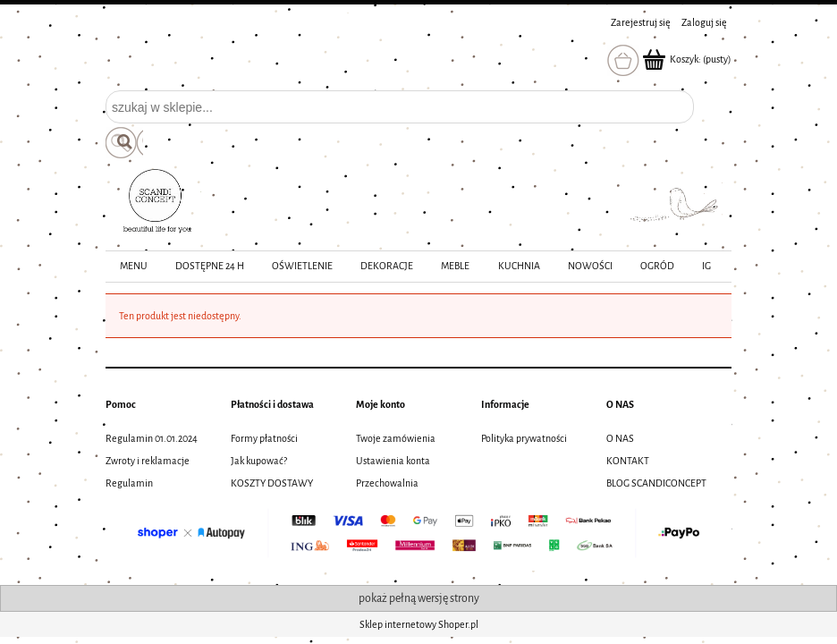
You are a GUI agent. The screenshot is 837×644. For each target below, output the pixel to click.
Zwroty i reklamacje (148, 461)
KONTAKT (628, 461)
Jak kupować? (259, 461)
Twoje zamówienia (396, 438)
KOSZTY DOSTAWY (272, 483)
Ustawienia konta (393, 461)
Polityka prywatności (524, 438)
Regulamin (129, 483)
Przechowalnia (387, 483)
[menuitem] (133, 267)
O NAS (620, 438)
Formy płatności (264, 438)
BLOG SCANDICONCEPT (656, 483)
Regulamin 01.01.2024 (152, 438)
